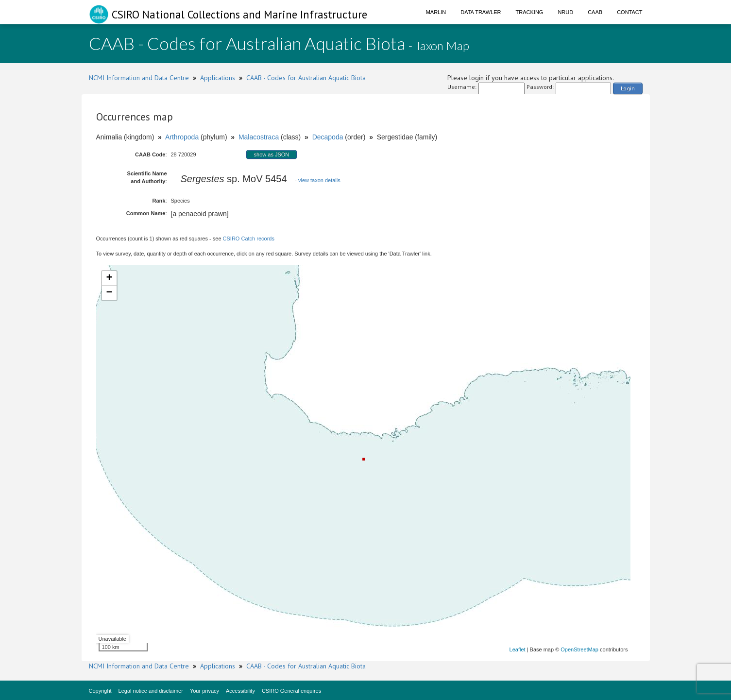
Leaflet (518, 649)
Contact (629, 12)
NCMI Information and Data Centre (139, 78)
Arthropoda (182, 137)
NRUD (565, 12)
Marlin (436, 12)
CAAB (595, 12)
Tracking (530, 12)
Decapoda (328, 137)
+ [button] (109, 278)
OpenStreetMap (579, 649)
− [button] (109, 293)
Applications (218, 78)
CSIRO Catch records (249, 239)
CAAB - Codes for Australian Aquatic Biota (306, 78)
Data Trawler (481, 12)
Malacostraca (259, 137)
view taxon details (319, 180)
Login (628, 88)
